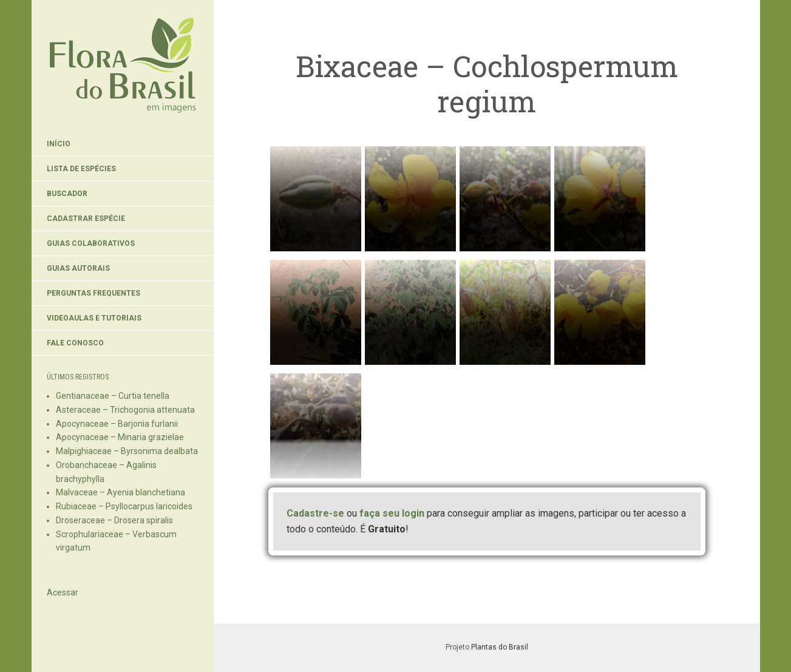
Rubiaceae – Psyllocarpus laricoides (124, 506)
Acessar (63, 592)
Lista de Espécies (81, 169)
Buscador (67, 194)
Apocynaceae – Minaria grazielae (120, 437)
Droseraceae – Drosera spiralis (114, 520)
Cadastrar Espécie (86, 219)
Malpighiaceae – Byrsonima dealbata (127, 451)
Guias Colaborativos (91, 243)
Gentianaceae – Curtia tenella (113, 396)
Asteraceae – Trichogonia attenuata (125, 410)
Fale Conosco (75, 343)
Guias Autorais (78, 268)
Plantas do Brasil (500, 647)
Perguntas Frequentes (93, 293)
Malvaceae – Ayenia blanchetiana (121, 492)
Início (59, 144)
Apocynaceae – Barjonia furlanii (117, 424)
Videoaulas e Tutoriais (94, 318)
